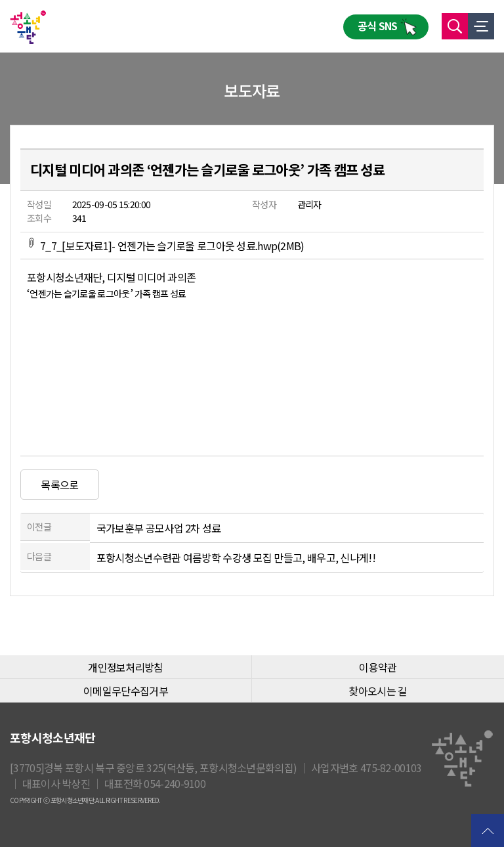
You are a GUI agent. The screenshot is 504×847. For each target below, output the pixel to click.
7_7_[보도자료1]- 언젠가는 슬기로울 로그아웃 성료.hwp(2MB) (166, 246)
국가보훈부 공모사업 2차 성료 (159, 528)
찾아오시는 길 (378, 691)
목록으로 (59, 485)
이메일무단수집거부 (126, 691)
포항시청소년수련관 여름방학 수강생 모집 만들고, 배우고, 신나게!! (236, 557)
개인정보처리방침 (125, 667)
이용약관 (378, 667)
